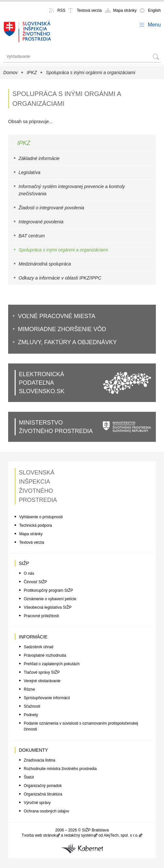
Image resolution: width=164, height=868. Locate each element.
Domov (10, 72)
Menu (154, 25)
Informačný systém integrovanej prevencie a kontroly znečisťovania (72, 190)
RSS (61, 10)
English (154, 10)
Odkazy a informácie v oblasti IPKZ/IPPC (60, 278)
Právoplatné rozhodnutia (45, 655)
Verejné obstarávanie (42, 681)
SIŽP (24, 563)
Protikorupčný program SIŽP (48, 590)
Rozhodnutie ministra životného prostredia (60, 769)
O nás (29, 573)
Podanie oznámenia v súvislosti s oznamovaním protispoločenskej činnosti (81, 726)
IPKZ (32, 72)
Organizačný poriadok (43, 786)
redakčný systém (79, 835)
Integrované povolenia (41, 222)
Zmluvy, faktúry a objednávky (67, 342)
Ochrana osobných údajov (46, 811)
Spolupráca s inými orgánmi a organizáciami (91, 72)
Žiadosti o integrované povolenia (51, 208)
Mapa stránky (125, 10)
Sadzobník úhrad (39, 647)
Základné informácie (39, 158)
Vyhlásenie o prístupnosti (41, 517)
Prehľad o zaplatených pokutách (52, 664)
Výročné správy (37, 803)
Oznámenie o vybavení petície (50, 599)
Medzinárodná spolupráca (45, 264)
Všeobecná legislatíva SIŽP (48, 607)
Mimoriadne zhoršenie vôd (62, 329)
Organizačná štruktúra (43, 794)
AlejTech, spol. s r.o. (121, 835)
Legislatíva (29, 172)
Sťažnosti (32, 706)
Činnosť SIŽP (35, 582)
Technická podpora (36, 525)
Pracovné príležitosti (41, 616)
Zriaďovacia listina (40, 760)
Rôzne (29, 689)
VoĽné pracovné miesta (57, 316)
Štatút (29, 777)
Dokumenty (33, 750)
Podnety (31, 715)
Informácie (33, 637)
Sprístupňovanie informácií (47, 698)
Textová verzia (89, 10)
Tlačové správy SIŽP (42, 672)
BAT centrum (32, 236)
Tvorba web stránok (39, 835)
